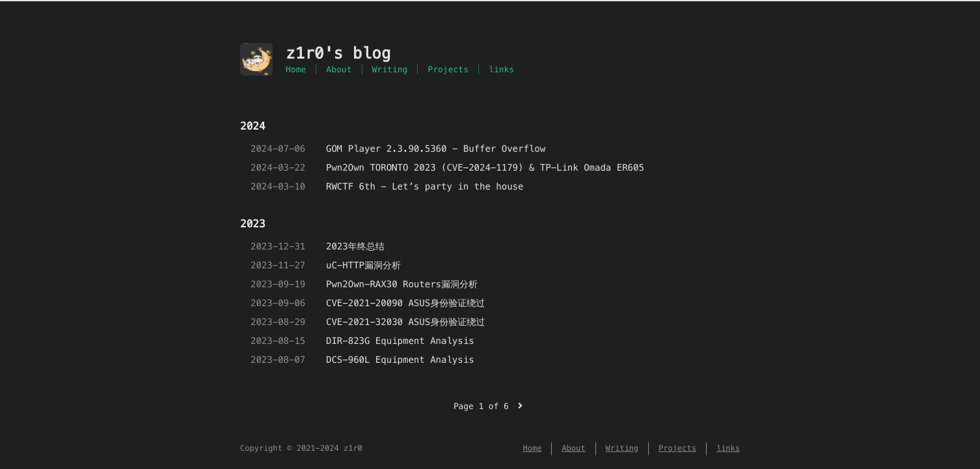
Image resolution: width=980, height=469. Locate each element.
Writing (390, 69)
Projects (448, 69)
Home (296, 69)
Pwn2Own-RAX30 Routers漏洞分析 (402, 284)
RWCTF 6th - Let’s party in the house (425, 186)
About (339, 69)
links (501, 69)
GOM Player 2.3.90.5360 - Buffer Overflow (436, 149)
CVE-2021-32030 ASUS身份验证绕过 (405, 322)
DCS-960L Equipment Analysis (400, 360)
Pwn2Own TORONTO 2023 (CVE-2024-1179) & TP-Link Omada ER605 (485, 167)
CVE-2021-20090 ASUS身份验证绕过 (405, 303)
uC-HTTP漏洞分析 (363, 265)
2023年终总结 (355, 246)
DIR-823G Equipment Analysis (400, 341)
